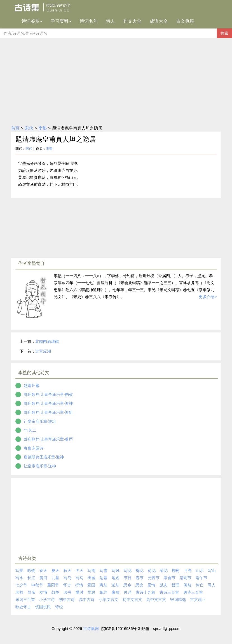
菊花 (164, 571)
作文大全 (132, 21)
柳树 (176, 571)
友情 (43, 592)
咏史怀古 (23, 607)
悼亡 (200, 585)
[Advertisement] (116, 80)
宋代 (29, 128)
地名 (116, 578)
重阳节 (53, 585)
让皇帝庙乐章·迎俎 (40, 421)
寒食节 (170, 578)
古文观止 (198, 600)
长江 (31, 578)
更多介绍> (208, 297)
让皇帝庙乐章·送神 (40, 466)
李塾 (43, 128)
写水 (19, 578)
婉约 (104, 592)
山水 (200, 571)
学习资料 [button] (61, 21)
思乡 (127, 585)
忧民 (92, 592)
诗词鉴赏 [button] (32, 21)
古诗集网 (91, 629)
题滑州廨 (32, 386)
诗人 (111, 21)
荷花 (152, 571)
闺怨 (188, 585)
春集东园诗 (34, 448)
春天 (43, 571)
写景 (19, 571)
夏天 (55, 571)
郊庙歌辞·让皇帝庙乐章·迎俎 (48, 412)
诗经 (59, 607)
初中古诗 (67, 600)
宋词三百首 (25, 600)
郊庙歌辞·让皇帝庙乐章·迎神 (48, 403)
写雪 (104, 571)
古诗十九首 (146, 592)
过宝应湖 (43, 351)
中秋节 (37, 585)
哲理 (175, 585)
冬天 (79, 571)
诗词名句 (89, 21)
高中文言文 (156, 600)
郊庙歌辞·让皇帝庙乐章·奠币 (48, 439)
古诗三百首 (169, 592)
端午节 (201, 578)
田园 (92, 578)
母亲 (31, 592)
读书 (67, 592)
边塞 (104, 578)
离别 (103, 585)
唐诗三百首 (193, 592)
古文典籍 (185, 21)
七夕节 (21, 585)
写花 (128, 571)
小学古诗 (47, 600)
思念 (139, 585)
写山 (212, 571)
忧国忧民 (43, 607)
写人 (212, 585)
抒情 (79, 585)
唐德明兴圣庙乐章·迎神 (44, 457)
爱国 (91, 585)
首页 (15, 128)
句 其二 (30, 430)
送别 (115, 585)
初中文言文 (132, 600)
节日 (128, 578)
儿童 (55, 578)
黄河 (43, 578)
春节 (140, 578)
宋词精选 (178, 600)
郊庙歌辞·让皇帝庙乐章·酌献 (48, 395)
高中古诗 (87, 600)
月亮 (188, 571)
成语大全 (159, 21)
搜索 (224, 33)
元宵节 (154, 578)
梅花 (140, 571)
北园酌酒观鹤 (47, 341)
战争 (55, 592)
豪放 (116, 592)
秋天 (67, 571)
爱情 (151, 585)
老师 (19, 592)
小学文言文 (109, 600)
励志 (163, 585)
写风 (116, 571)
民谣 (128, 592)
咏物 (31, 571)
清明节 (186, 578)
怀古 (67, 585)
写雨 (92, 571)
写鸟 (67, 578)
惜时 (79, 592)
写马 (79, 578)
